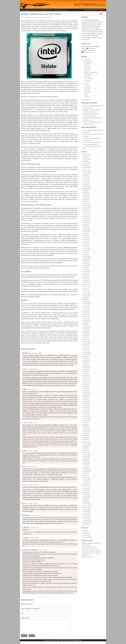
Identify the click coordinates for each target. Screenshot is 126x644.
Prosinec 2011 (86, 418)
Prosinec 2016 (86, 293)
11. (22, 538)
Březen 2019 (86, 242)
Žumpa (86, 81)
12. (22, 550)
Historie (87, 68)
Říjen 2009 (86, 474)
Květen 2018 (86, 261)
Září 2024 (85, 161)
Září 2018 (85, 252)
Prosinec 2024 (86, 159)
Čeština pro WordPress (88, 537)
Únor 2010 (86, 465)
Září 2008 (85, 501)
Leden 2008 (86, 518)
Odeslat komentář (24, 638)
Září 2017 (85, 276)
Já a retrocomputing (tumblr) (58, 10)
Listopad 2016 (86, 295)
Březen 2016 (86, 312)
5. (21, 451)
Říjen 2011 (85, 423)
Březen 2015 (86, 335)
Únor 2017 (86, 289)
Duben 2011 (86, 435)
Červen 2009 (86, 482)
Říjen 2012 (86, 397)
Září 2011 (85, 425)
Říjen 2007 (86, 525)
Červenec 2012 (86, 403)
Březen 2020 (86, 223)
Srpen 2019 (86, 235)
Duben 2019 (86, 240)
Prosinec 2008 (86, 495)
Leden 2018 (86, 269)
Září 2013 (85, 374)
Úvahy (86, 77)
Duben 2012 (86, 410)
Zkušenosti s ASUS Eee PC (87, 557)
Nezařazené (86, 100)
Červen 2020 (86, 216)
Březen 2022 (86, 182)
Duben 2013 (86, 384)
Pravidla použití (77, 643)
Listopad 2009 (86, 471)
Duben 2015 (86, 333)
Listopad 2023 (86, 167)
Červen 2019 (86, 238)
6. (21, 466)
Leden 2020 (86, 227)
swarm (25, 369)
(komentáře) (87, 535)
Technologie (40, 18)
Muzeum (87, 64)
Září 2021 (85, 191)
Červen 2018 (86, 259)
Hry (86, 94)
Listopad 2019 (86, 231)
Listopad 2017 (86, 272)
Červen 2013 (86, 380)
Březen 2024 (86, 165)
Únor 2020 (86, 225)
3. (21, 389)
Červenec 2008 (86, 505)
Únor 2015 (86, 338)
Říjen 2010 (86, 448)
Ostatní (85, 84)
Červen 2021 (86, 197)
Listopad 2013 (86, 369)
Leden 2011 (86, 442)
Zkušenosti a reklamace (90, 72)
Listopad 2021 (86, 189)
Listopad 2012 (86, 395)
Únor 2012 (86, 414)
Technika (85, 60)
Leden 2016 (86, 316)
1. (21, 353)
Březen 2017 (86, 286)
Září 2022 (85, 176)
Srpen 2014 (86, 350)
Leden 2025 (86, 157)
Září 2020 (85, 212)
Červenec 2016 (86, 304)
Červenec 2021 (86, 195)
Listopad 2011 (86, 420)
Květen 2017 (86, 282)
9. (21, 515)
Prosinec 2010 (86, 444)
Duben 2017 (86, 284)
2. (21, 369)
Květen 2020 (86, 218)
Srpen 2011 (86, 427)
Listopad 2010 (86, 446)
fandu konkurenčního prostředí (36, 89)
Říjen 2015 (86, 323)
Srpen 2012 (86, 401)
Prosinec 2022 (86, 172)
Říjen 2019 (86, 233)
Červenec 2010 (86, 454)
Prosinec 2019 (86, 229)
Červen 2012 (86, 406)
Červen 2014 (86, 355)
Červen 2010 (86, 457)
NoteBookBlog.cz (91, 49)
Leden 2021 (86, 204)
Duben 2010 (86, 461)
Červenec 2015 (86, 327)
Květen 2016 (86, 308)
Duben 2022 (86, 180)
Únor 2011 (85, 440)
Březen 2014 (86, 361)
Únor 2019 (86, 244)
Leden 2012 (86, 416)
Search (101, 14)
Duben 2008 (86, 512)
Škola (86, 90)
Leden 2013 (86, 391)
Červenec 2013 (86, 378)
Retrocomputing (86, 53)
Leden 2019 (86, 246)
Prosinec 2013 (86, 367)
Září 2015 (85, 325)
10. (22, 527)
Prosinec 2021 (86, 187)
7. (21, 485)
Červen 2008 (86, 508)
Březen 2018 (86, 265)
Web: (22, 613)
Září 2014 (85, 348)
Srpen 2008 (86, 503)
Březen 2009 (86, 488)
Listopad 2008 (86, 497)
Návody (87, 66)
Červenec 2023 (86, 170)
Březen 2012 (86, 412)
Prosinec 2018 (86, 248)
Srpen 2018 (86, 255)
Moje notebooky (88, 79)
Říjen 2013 (86, 372)
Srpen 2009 (86, 478)
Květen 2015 (86, 331)
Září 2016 (85, 299)
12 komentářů (49, 18)
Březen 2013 (86, 386)
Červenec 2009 (86, 480)
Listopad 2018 (86, 250)
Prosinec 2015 (86, 318)
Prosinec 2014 (86, 342)
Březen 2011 (86, 437)
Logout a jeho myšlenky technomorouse (90, 549)
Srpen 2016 (86, 301)
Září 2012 (85, 399)
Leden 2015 (86, 340)
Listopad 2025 (86, 155)
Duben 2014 (86, 359)
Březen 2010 (86, 463)
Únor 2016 (86, 314)
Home (22, 10)
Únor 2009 (86, 491)
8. (21, 503)
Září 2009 (85, 476)
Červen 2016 (86, 306)
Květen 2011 (86, 433)
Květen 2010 (86, 459)
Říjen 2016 (86, 297)
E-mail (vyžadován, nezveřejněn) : (30, 608)
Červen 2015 (86, 329)
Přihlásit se (86, 531)
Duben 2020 (86, 221)
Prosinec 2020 (86, 206)
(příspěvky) (87, 533)
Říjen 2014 (86, 346)
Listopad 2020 (86, 208)
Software (87, 88)
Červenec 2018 (86, 257)
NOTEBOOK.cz (45, 10)
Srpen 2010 (86, 452)
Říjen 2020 (86, 210)
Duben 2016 (86, 310)
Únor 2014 (86, 363)
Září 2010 (85, 450)
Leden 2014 (86, 365)
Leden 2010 (86, 467)
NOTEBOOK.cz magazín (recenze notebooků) (91, 543)
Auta (86, 97)
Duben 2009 (86, 486)
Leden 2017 (86, 291)
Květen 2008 (86, 510)
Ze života (87, 86)
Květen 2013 (86, 382)
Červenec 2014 (86, 352)
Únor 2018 (86, 267)
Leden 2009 (86, 493)
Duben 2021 (86, 201)
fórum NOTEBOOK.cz (86, 545)
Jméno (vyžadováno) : (27, 604)
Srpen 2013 (86, 376)
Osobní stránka (35, 10)
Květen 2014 (86, 357)
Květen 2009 (86, 484)
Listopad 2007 (86, 522)
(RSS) (92, 53)
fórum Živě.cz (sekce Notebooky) (89, 547)
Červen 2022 (86, 178)
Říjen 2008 (86, 499)
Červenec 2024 (86, 163)
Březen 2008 (86, 514)
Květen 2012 (86, 408)
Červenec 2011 (86, 429)
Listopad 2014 (86, 344)
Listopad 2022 (86, 174)
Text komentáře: (25, 618)
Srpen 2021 (86, 193)
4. (21, 422)
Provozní (87, 92)
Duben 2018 (86, 263)
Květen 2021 (86, 199)
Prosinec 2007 (86, 520)
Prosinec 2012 (86, 393)
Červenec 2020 (86, 214)
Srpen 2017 (86, 278)
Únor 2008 (86, 516)
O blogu (27, 10)
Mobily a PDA (88, 62)
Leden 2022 (86, 184)
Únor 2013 (86, 389)
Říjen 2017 (86, 274)
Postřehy (87, 70)
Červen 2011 (86, 431)
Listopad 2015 (86, 321)
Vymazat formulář (32, 638)
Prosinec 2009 (86, 469)
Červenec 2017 (86, 280)
